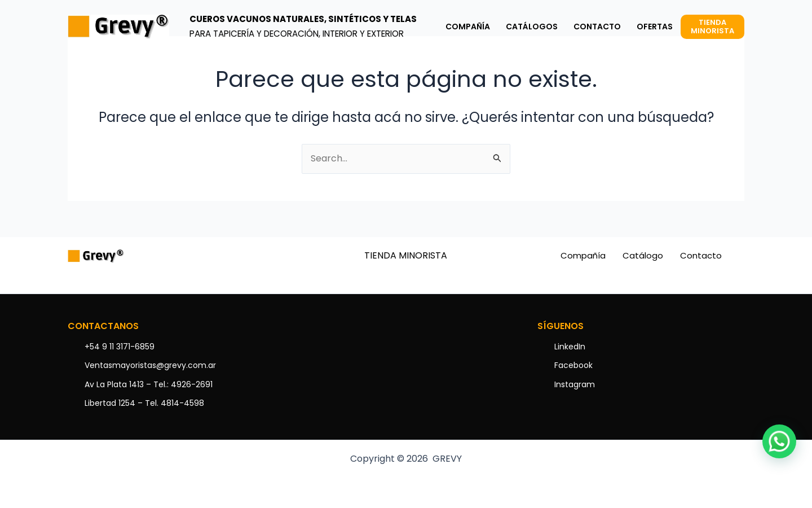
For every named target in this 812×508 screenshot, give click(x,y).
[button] (779, 441)
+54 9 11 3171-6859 (120, 347)
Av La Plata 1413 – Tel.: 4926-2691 (149, 384)
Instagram (575, 384)
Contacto (701, 255)
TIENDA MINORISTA (406, 255)
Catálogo (643, 255)
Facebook (573, 365)
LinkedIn (570, 347)
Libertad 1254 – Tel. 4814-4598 (144, 403)
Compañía (583, 255)
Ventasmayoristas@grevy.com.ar (150, 365)
